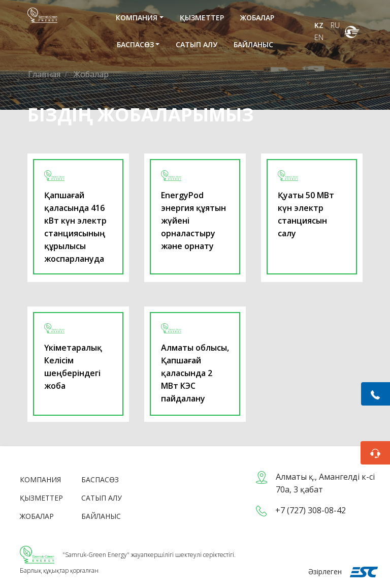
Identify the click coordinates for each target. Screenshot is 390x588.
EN (319, 37)
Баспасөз (135, 44)
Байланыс (253, 44)
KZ (320, 25)
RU (335, 25)
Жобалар (257, 18)
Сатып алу (197, 44)
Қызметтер (202, 18)
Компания (137, 18)
